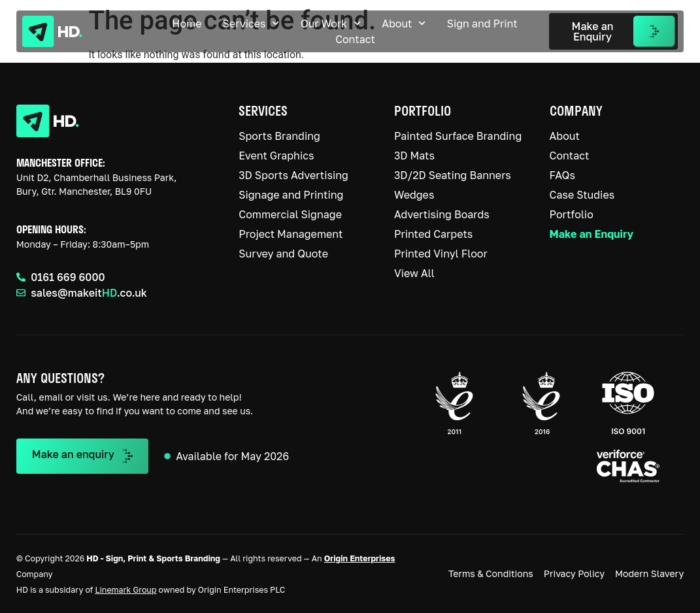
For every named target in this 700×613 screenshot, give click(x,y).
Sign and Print (482, 24)
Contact (355, 39)
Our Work (331, 24)
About (404, 24)
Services (251, 24)
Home (187, 24)
